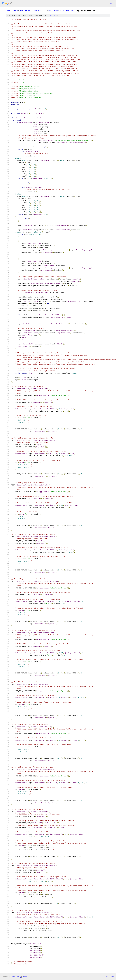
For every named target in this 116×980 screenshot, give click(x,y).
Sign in (112, 3)
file (50, 16)
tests (62, 10)
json (112, 977)
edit (55, 16)
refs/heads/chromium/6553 (32, 10)
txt (107, 977)
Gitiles (13, 977)
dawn (8, 10)
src (50, 10)
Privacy (19, 977)
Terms (24, 977)
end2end (70, 10)
